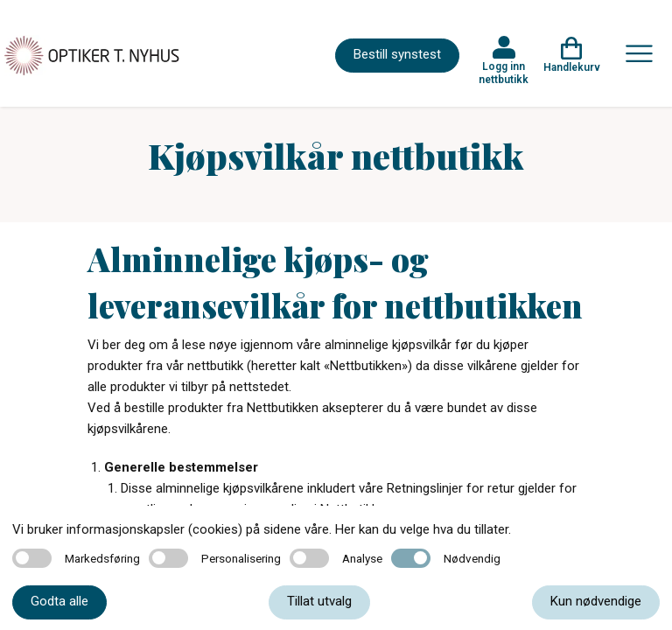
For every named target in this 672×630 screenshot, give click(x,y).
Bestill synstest (397, 54)
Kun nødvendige (596, 601)
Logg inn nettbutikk (504, 73)
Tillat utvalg (319, 601)
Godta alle (59, 601)
